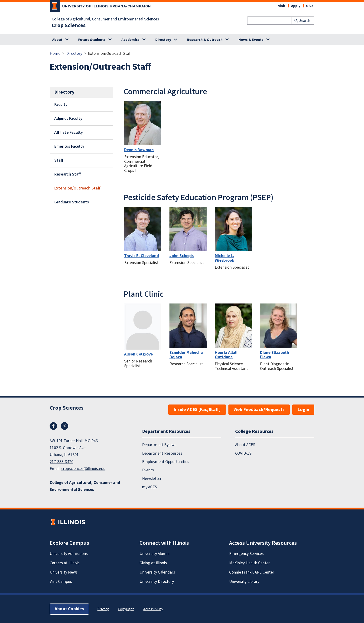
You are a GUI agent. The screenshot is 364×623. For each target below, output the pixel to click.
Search (305, 21)
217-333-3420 (62, 462)
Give (310, 6)
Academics (130, 40)
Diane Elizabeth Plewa (275, 355)
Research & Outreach (205, 40)
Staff (59, 160)
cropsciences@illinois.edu (83, 469)
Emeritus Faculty (69, 146)
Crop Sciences (69, 26)
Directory (163, 40)
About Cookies (69, 609)
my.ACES (149, 487)
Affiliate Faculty (69, 132)
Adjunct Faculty (68, 119)
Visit (282, 6)
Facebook (53, 426)
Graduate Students (72, 202)
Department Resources (162, 453)
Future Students (92, 40)
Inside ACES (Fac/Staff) (197, 410)
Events (148, 470)
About (57, 40)
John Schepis (182, 256)
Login (303, 410)
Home (55, 54)
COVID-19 (243, 453)
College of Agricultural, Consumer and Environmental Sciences (105, 19)
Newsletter (152, 478)
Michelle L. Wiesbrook (224, 258)
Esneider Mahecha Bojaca (186, 355)
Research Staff (68, 174)
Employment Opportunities (166, 462)
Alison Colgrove (138, 354)
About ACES (245, 445)
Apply (296, 6)
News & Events (251, 40)
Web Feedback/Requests (259, 410)
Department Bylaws (159, 445)
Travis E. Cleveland (142, 256)
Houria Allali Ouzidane (226, 355)
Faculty (61, 105)
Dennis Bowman (139, 150)
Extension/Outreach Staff (77, 188)
